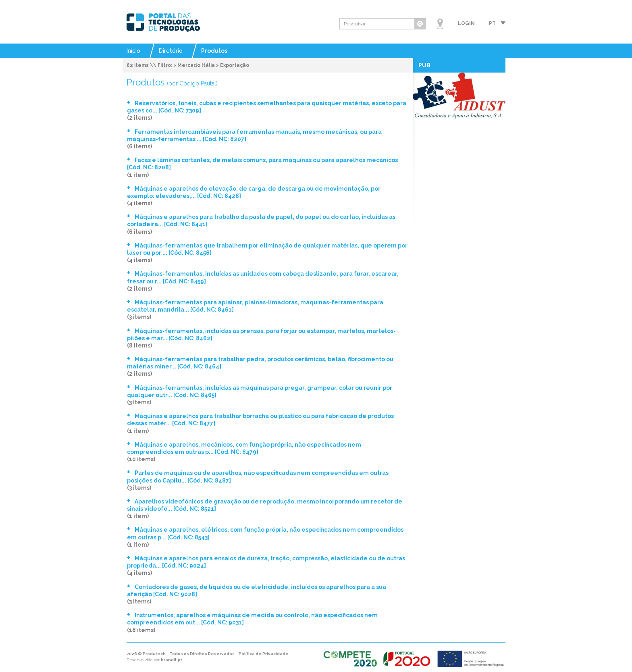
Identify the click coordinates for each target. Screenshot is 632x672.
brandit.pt (172, 660)
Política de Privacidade (264, 654)
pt (492, 23)
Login (466, 23)
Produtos (214, 51)
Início (133, 51)
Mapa (440, 24)
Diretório (171, 51)
